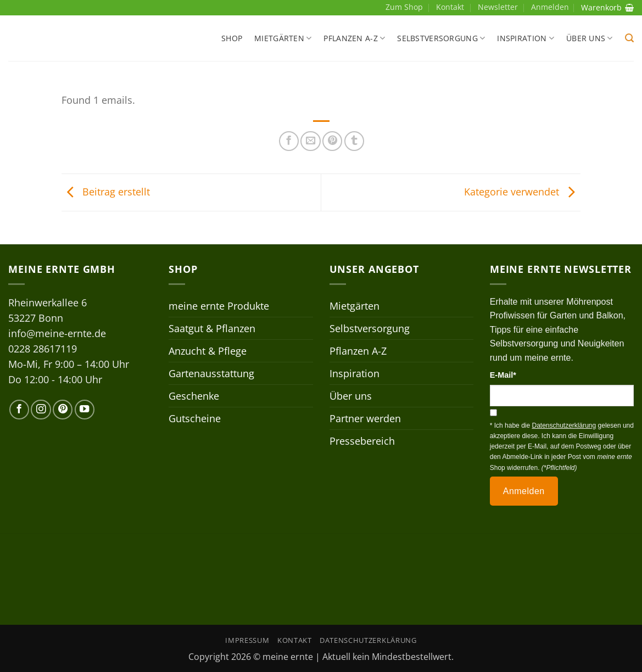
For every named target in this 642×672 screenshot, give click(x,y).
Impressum (247, 640)
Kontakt (450, 7)
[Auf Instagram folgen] (41, 410)
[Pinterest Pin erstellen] (332, 141)
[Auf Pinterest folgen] (63, 410)
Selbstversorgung (441, 38)
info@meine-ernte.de (57, 333)
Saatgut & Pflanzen (212, 328)
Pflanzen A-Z (354, 38)
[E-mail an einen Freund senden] (310, 141)
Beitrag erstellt (106, 191)
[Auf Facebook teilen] (289, 141)
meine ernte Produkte (219, 306)
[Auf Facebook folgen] (19, 410)
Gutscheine (195, 418)
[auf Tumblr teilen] (354, 141)
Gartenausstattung (211, 373)
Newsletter (498, 7)
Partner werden (365, 418)
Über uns (590, 38)
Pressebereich (362, 441)
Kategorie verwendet (522, 191)
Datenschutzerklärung (368, 640)
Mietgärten (283, 38)
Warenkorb (607, 7)
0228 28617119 (43, 349)
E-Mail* (503, 375)
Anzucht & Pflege (208, 351)
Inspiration (526, 38)
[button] (629, 38)
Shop (232, 38)
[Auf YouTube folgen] (85, 410)
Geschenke (194, 396)
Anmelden (524, 491)
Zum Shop (404, 7)
